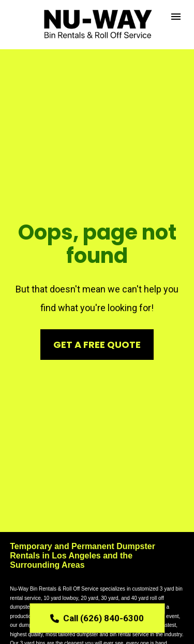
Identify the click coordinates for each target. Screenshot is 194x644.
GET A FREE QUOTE (97, 313)
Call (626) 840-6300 (97, 617)
